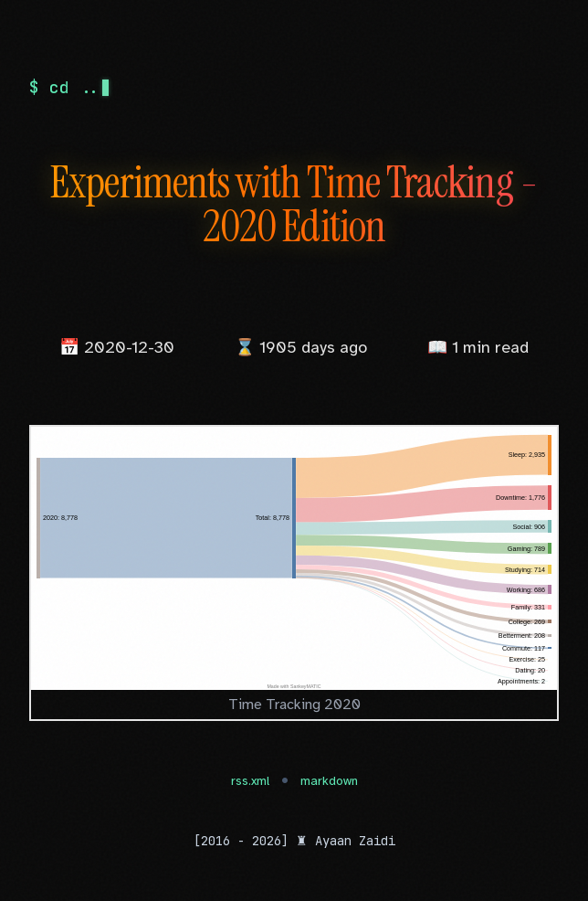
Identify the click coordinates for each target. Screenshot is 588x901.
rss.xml (250, 781)
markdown (329, 781)
